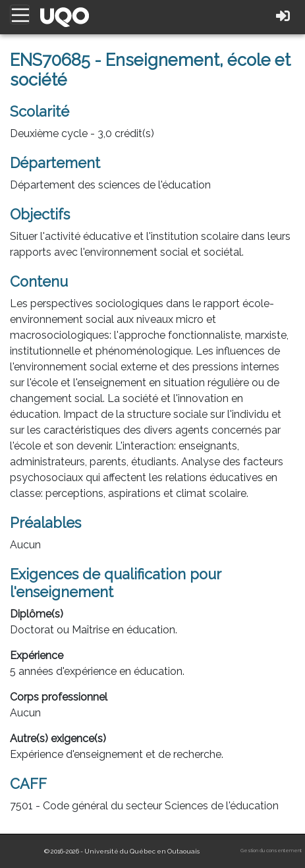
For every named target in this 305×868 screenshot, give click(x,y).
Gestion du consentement (271, 851)
